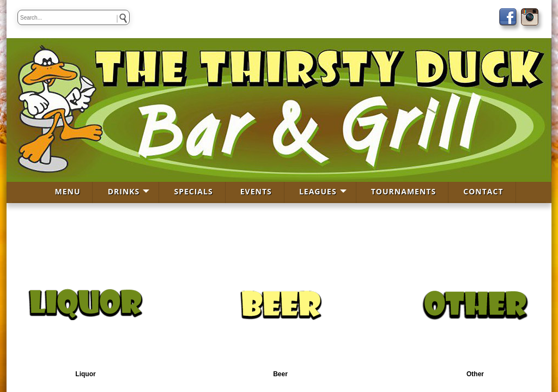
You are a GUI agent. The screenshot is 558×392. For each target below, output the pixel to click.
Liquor (85, 374)
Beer (280, 374)
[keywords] (74, 17)
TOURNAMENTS (404, 191)
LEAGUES (318, 191)
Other (475, 374)
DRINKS (124, 191)
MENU (67, 191)
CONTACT (483, 191)
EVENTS (256, 191)
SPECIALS (193, 191)
